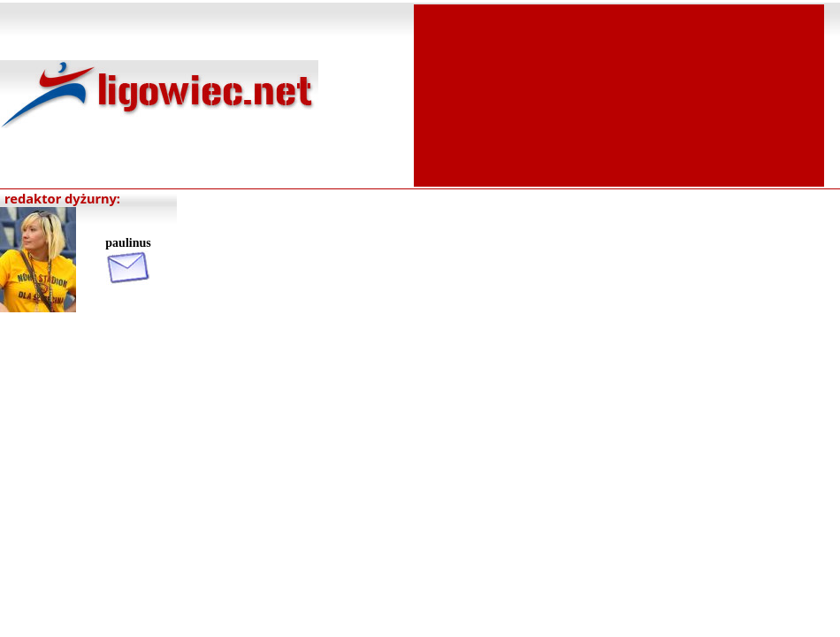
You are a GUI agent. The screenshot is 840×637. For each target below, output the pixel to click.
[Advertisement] (619, 94)
